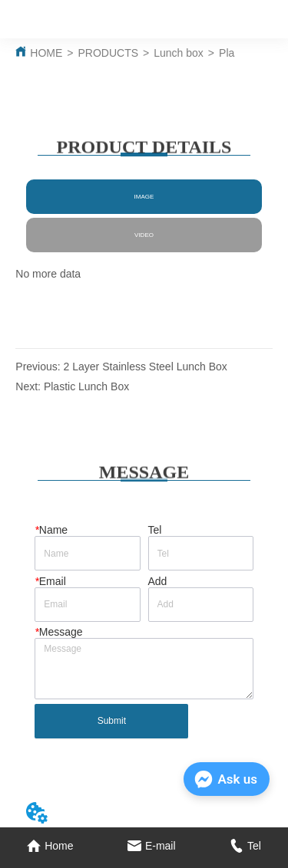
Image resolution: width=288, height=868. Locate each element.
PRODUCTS (109, 53)
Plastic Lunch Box (86, 386)
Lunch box (179, 53)
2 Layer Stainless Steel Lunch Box (146, 367)
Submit (112, 721)
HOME (46, 53)
